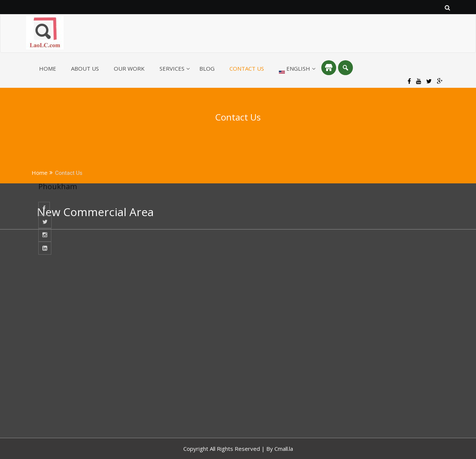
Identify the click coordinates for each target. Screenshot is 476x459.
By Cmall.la (280, 449)
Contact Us (247, 68)
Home (48, 68)
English (295, 69)
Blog (207, 68)
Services (172, 68)
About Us (85, 68)
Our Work (129, 68)
